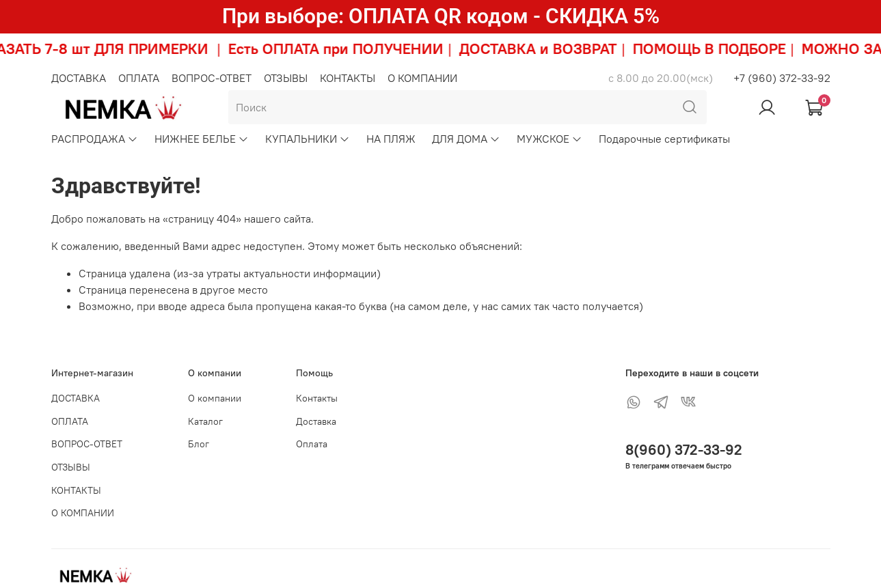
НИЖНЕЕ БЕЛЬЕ (202, 139)
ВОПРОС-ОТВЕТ (212, 78)
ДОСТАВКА (79, 78)
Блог (199, 444)
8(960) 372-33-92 (684, 450)
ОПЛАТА (139, 78)
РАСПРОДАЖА (95, 139)
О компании (215, 398)
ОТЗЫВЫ (286, 78)
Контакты (317, 398)
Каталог (205, 421)
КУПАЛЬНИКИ (308, 139)
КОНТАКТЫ (348, 78)
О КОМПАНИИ (422, 78)
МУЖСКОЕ (550, 139)
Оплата (312, 444)
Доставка (316, 421)
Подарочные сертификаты (664, 139)
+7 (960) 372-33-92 (782, 78)
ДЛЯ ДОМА (466, 139)
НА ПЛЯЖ (391, 139)
